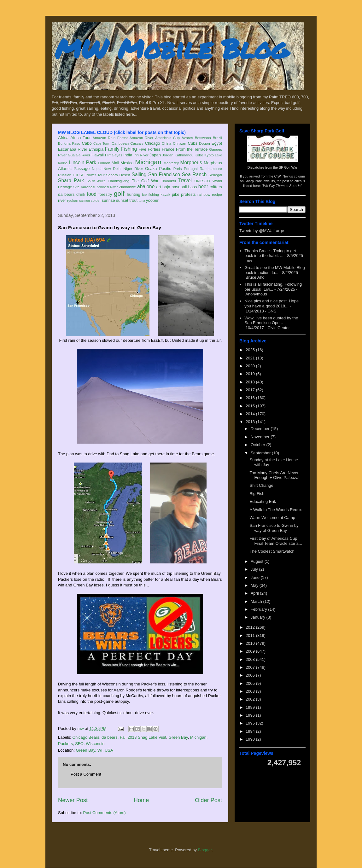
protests (188, 194)
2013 (251, 422)
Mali (115, 163)
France (168, 149)
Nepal (97, 169)
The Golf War (145, 181)
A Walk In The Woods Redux (275, 510)
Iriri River (141, 155)
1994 (251, 731)
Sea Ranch (194, 175)
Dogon (204, 143)
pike (176, 194)
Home (141, 800)
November (261, 437)
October (259, 445)
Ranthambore (211, 169)
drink (81, 194)
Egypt (217, 143)
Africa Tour (80, 138)
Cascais (137, 143)
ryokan (73, 200)
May (255, 585)
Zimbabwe (127, 187)
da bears (66, 194)
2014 (251, 414)
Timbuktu (168, 181)
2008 (251, 659)
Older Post (208, 800)
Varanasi (88, 187)
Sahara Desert (118, 175)
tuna (142, 201)
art (159, 187)
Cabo (87, 143)
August (258, 561)
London (104, 163)
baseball (179, 187)
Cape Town (102, 144)
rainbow (204, 194)
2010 (251, 643)
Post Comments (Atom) (105, 813)
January (259, 617)
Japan (155, 155)
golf (119, 193)
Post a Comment (86, 774)
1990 (251, 739)
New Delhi (112, 169)
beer (203, 186)
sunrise (108, 200)
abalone (146, 186)
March (257, 601)
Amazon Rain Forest (110, 138)
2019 (251, 374)
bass (193, 187)
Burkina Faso (69, 143)
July (255, 569)
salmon (85, 201)
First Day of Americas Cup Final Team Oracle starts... (276, 541)
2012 (251, 627)
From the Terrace (192, 149)
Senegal (215, 175)
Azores (187, 138)
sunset (122, 200)
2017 (251, 390)
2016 (251, 398)
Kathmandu (184, 155)
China (167, 143)
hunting (134, 194)
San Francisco (164, 175)
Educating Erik (263, 501)
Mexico (127, 163)
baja (166, 187)
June (256, 577)
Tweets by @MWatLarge (262, 231)
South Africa (96, 181)
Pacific (165, 169)
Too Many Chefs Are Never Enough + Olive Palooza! (274, 475)
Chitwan (179, 143)
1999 (251, 707)
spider (96, 200)
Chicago (153, 143)
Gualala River (79, 155)
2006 (251, 675)
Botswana (203, 138)
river (62, 200)
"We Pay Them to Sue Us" (282, 186)
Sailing (139, 175)
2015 (251, 406)
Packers (65, 744)
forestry (105, 194)
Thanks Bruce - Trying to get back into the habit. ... (270, 253)
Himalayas (114, 155)
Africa (63, 138)
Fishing (129, 149)
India (128, 155)
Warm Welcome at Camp (272, 518)
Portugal (191, 169)
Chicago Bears (86, 737)
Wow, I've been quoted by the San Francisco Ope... (271, 320)
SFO (79, 744)
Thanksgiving (119, 181)
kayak (165, 194)
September (261, 453)
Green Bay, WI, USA (94, 750)
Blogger (205, 850)
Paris (178, 169)
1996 (251, 715)
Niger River (133, 169)
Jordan (168, 155)
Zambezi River (107, 187)
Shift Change (261, 485)
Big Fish (257, 494)
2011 (251, 635)
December (261, 429)
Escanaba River (73, 149)
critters (216, 187)
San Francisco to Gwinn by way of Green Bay (274, 528)
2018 (251, 382)
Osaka (151, 169)
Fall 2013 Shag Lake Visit (143, 737)
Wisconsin (95, 744)
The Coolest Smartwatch (272, 551)
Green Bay (178, 737)
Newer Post (73, 800)
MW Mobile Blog (172, 48)
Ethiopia (96, 149)
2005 (251, 683)
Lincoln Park (82, 163)
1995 (251, 723)
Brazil (217, 138)
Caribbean (120, 143)
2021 (251, 358)
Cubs (193, 143)
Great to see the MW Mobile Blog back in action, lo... (274, 270)
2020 (251, 366)
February (260, 609)
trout (133, 200)
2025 (251, 350)
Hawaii (98, 155)
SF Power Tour (92, 175)
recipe (217, 194)
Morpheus (191, 163)
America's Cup (167, 138)
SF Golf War (288, 167)
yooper (152, 200)
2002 (251, 699)
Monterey (171, 163)
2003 (251, 691)
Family (112, 149)
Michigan (148, 162)
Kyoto (209, 155)
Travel (185, 181)
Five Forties (150, 149)
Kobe (199, 155)
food (92, 194)
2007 (251, 667)
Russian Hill (68, 175)
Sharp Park (71, 181)
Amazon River (142, 138)
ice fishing (150, 194)
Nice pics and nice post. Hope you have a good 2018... (271, 303)
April (255, 593)
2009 (251, 651)
